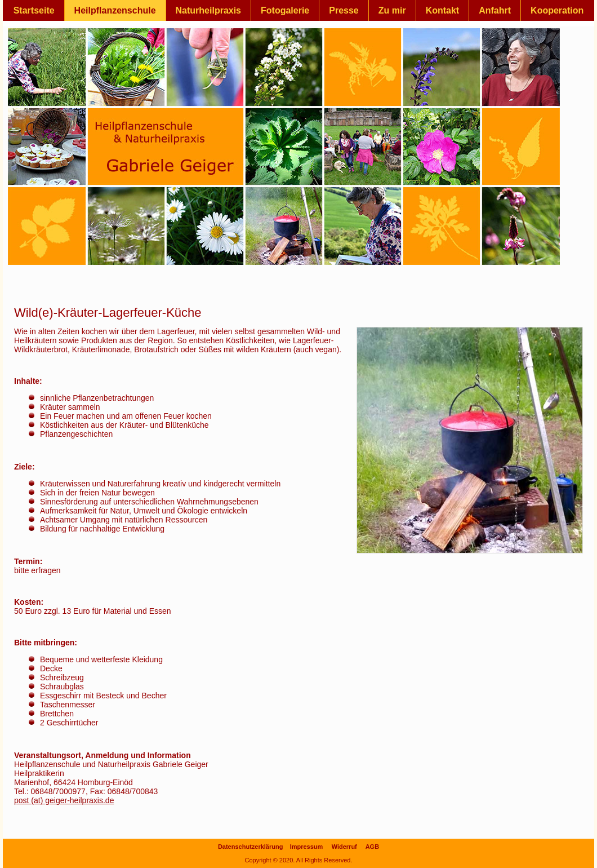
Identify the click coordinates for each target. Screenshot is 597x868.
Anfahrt (495, 10)
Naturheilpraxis (208, 10)
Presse (344, 10)
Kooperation (557, 10)
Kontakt (443, 10)
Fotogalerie (285, 10)
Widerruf (344, 847)
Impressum (307, 847)
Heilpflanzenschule (115, 10)
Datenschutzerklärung (251, 847)
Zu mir (392, 10)
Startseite (34, 10)
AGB (372, 847)
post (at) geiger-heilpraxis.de (64, 800)
